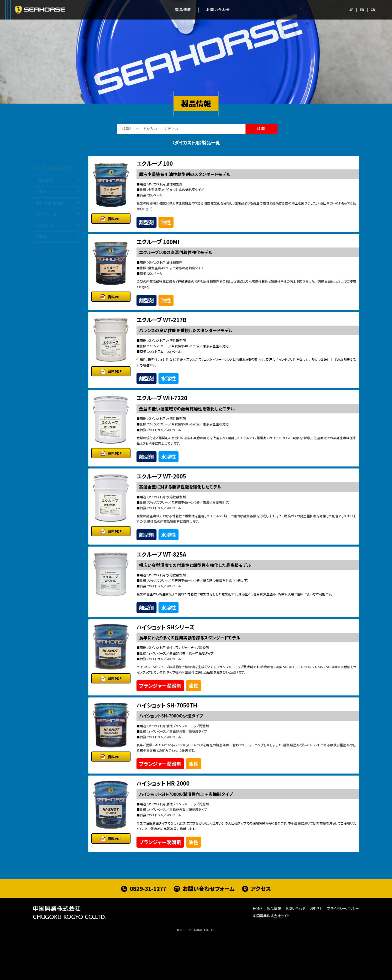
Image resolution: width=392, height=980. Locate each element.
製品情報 (183, 10)
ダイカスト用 (45, 229)
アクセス (261, 933)
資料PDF (115, 224)
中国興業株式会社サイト (271, 961)
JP (351, 10)
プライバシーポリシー (343, 953)
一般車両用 (44, 184)
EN (362, 10)
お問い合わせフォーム (208, 933)
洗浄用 (41, 240)
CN (373, 10)
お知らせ (316, 953)
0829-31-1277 (148, 933)
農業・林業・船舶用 (49, 207)
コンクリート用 (46, 218)
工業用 (41, 195)
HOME (258, 953)
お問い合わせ (218, 10)
